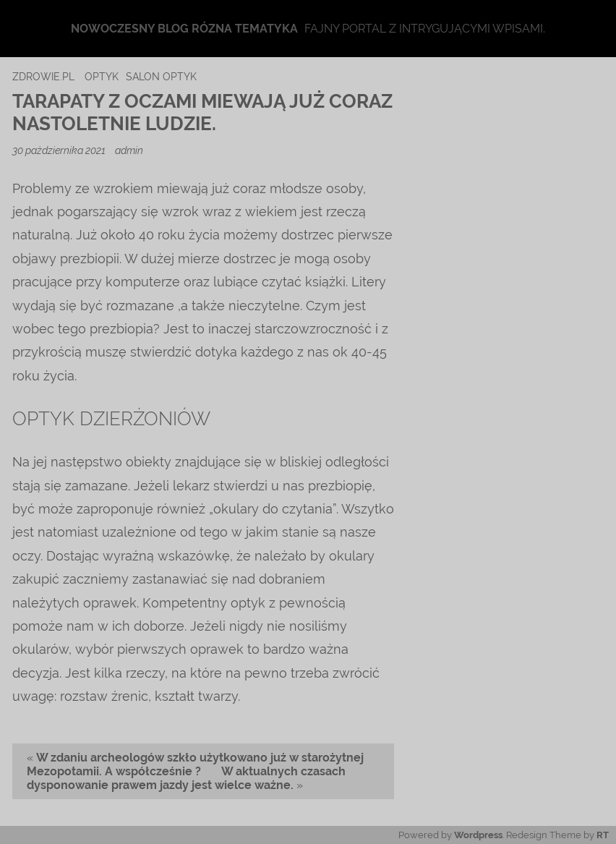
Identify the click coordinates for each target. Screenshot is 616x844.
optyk (102, 76)
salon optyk (161, 76)
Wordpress (478, 835)
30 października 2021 (60, 150)
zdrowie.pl (43, 76)
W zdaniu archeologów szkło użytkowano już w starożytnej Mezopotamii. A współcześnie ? (195, 764)
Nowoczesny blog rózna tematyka (184, 29)
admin (129, 150)
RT (603, 835)
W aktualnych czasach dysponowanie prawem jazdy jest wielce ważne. (186, 778)
